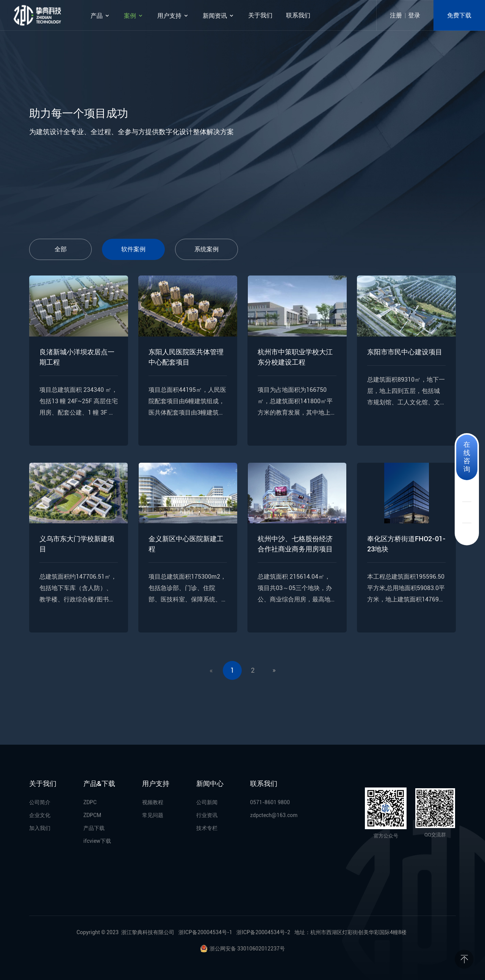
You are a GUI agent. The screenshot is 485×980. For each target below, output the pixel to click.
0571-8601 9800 (270, 802)
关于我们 (260, 15)
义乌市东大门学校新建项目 (77, 544)
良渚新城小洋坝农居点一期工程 (77, 357)
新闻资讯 (219, 16)
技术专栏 (207, 828)
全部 (61, 249)
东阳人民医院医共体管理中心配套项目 (186, 357)
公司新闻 (207, 802)
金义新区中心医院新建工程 (186, 544)
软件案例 (133, 249)
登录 (414, 15)
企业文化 (40, 815)
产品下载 (94, 828)
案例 (134, 16)
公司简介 (40, 802)
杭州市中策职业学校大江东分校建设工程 (295, 357)
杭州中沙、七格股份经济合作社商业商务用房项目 (295, 544)
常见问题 (153, 815)
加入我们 (40, 828)
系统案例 (207, 249)
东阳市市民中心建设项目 (405, 352)
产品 (100, 16)
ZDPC (90, 802)
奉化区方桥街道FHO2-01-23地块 (406, 544)
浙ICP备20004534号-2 (263, 932)
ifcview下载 (97, 841)
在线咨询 (467, 457)
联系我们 (298, 15)
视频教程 (153, 802)
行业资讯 (207, 815)
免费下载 (459, 15)
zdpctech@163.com (274, 815)
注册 (396, 15)
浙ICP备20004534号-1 (205, 932)
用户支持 (173, 16)
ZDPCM (92, 815)
